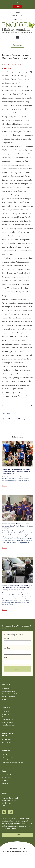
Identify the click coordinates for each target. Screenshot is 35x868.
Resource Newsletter (7, 757)
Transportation (6, 717)
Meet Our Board (6, 775)
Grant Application (7, 742)
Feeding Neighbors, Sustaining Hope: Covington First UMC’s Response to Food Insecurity (17, 526)
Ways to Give (7, 684)
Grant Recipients (6, 740)
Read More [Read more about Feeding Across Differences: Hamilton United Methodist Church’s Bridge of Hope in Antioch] (5, 486)
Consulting (17, 20)
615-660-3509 (7, 803)
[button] (17, 2)
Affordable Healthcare (8, 722)
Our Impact (6, 708)
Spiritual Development (8, 725)
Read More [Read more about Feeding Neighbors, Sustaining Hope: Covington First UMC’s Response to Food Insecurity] (5, 548)
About (18, 12)
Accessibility (5, 712)
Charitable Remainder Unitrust (10, 694)
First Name (8, 638)
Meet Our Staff (6, 778)
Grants (4, 736)
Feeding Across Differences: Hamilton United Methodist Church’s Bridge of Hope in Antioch (16, 472)
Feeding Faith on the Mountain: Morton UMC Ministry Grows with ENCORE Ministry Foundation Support (17, 588)
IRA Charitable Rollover (8, 697)
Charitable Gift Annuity (8, 691)
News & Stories (18, 16)
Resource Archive (6, 760)
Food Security (5, 714)
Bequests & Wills (6, 688)
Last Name (7, 648)
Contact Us (5, 783)
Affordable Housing (7, 720)
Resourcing (6, 751)
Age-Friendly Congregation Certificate (12, 763)
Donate (4, 699)
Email (6, 658)
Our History (5, 780)
